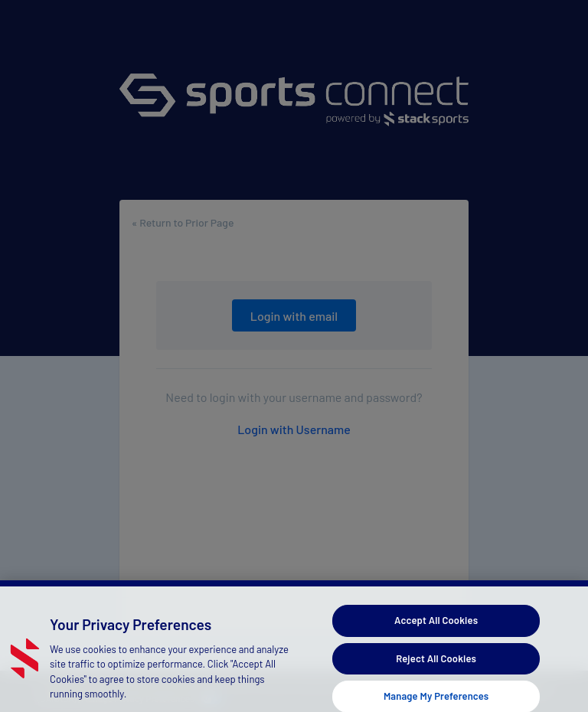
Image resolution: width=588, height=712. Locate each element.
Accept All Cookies (436, 626)
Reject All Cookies (436, 665)
